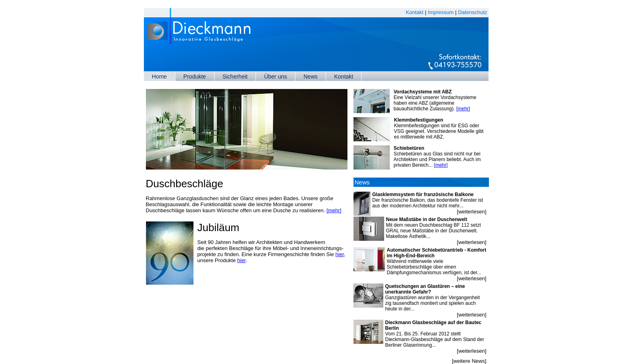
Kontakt (415, 12)
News (311, 77)
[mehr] (334, 210)
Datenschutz (472, 12)
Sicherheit (235, 77)
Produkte (195, 77)
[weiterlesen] (472, 212)
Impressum (441, 12)
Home (159, 77)
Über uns (275, 77)
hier (340, 254)
